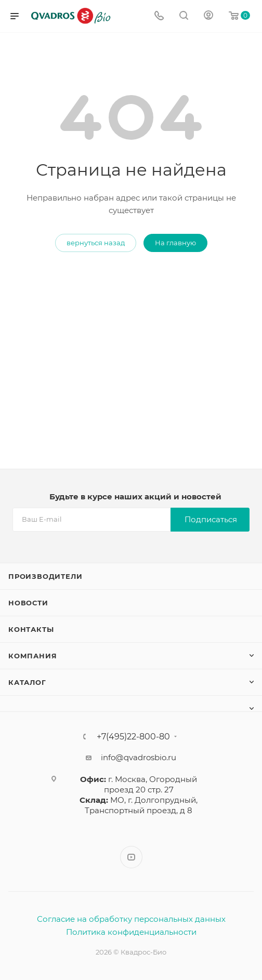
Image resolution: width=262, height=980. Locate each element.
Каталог (27, 682)
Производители (45, 576)
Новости (28, 603)
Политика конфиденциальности (131, 932)
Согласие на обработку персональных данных (131, 919)
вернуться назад (96, 243)
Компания (32, 656)
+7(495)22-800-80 (133, 737)
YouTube (131, 857)
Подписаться (211, 519)
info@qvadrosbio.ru (139, 757)
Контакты (31, 629)
